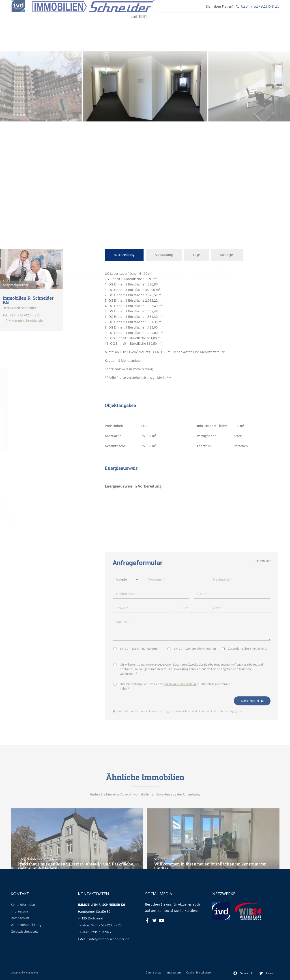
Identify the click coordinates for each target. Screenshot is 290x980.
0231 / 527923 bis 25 (106, 925)
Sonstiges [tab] (227, 255)
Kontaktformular (23, 905)
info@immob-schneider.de (109, 939)
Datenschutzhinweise (181, 812)
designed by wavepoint (24, 972)
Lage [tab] (197, 255)
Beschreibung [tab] (124, 255)
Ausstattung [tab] (164, 255)
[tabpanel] (192, 326)
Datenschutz (20, 918)
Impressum (19, 911)
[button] (243, 973)
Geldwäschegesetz (25, 931)
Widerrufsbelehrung (26, 925)
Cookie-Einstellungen (199, 972)
